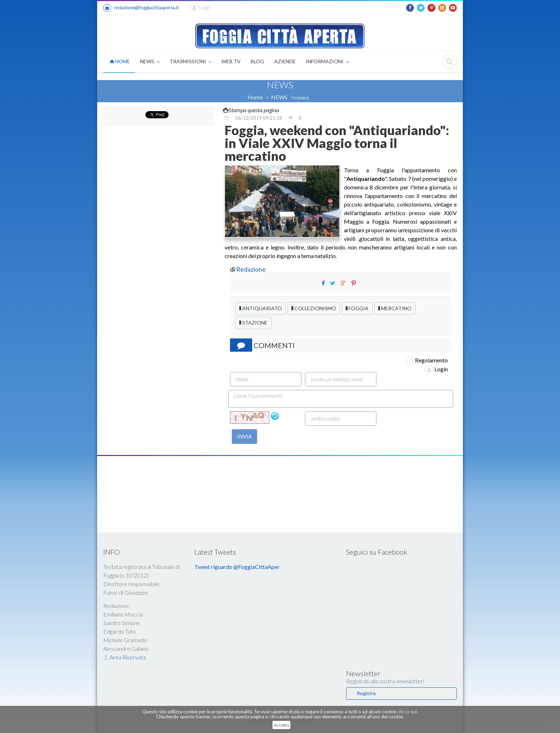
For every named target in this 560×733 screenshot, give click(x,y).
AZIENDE (285, 61)
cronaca (301, 98)
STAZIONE (253, 323)
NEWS (150, 62)
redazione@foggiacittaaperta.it (141, 8)
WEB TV (231, 61)
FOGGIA (357, 308)
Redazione (251, 269)
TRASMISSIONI (191, 62)
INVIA (244, 436)
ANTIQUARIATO (261, 308)
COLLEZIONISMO (314, 308)
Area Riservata (124, 657)
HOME (120, 61)
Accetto (281, 725)
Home (255, 97)
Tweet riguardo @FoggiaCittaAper (237, 567)
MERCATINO (395, 308)
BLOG (257, 61)
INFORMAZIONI (327, 62)
